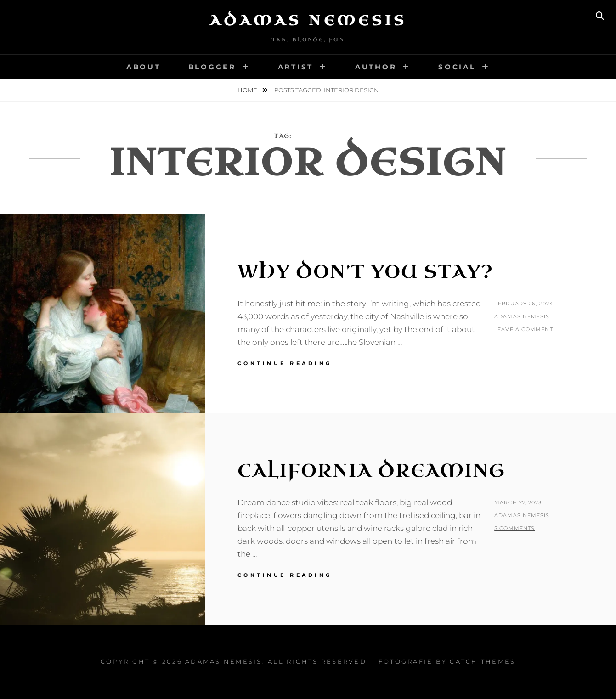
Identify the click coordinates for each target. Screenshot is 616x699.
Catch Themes (483, 661)
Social (457, 67)
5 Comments (514, 528)
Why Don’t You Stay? (365, 272)
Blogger (212, 67)
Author (376, 67)
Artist (296, 67)
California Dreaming (371, 471)
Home (248, 90)
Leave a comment (524, 329)
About (144, 67)
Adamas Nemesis (308, 21)
